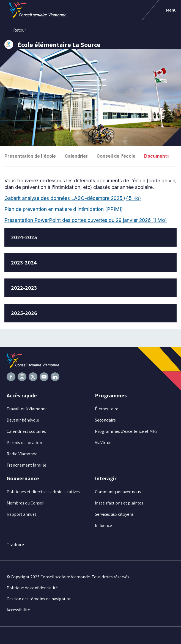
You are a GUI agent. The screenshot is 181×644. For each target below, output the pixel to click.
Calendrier (76, 156)
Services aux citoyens (114, 514)
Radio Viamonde (22, 454)
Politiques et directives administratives (43, 492)
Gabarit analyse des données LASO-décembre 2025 (73, 198)
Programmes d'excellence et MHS (126, 431)
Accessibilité (18, 610)
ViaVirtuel (104, 443)
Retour (15, 30)
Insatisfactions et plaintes (119, 503)
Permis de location (24, 443)
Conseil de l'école (116, 156)
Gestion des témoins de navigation (39, 599)
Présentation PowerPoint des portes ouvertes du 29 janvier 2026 (86, 220)
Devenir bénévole (23, 420)
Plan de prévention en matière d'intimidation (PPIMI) (67, 209)
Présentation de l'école (30, 156)
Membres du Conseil (26, 503)
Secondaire (105, 420)
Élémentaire (107, 409)
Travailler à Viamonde (27, 409)
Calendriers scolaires (26, 431)
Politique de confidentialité (32, 588)
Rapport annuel (21, 514)
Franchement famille (26, 465)
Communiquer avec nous (118, 492)
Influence (103, 525)
